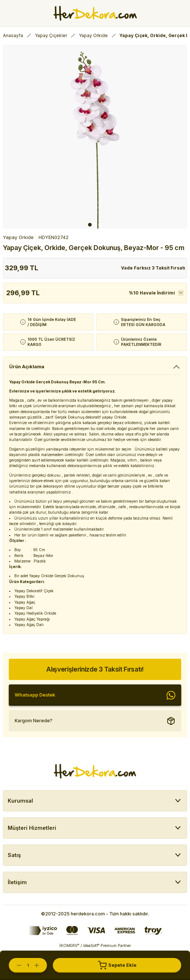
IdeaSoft (91, 946)
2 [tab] (95, 225)
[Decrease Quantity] (15, 965)
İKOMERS (69, 946)
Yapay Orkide (18, 237)
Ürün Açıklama (27, 367)
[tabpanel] (95, 137)
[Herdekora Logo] (95, 13)
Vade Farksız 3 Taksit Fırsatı (153, 268)
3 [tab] (100, 225)
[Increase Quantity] (40, 965)
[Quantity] (28, 965)
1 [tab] (90, 225)
